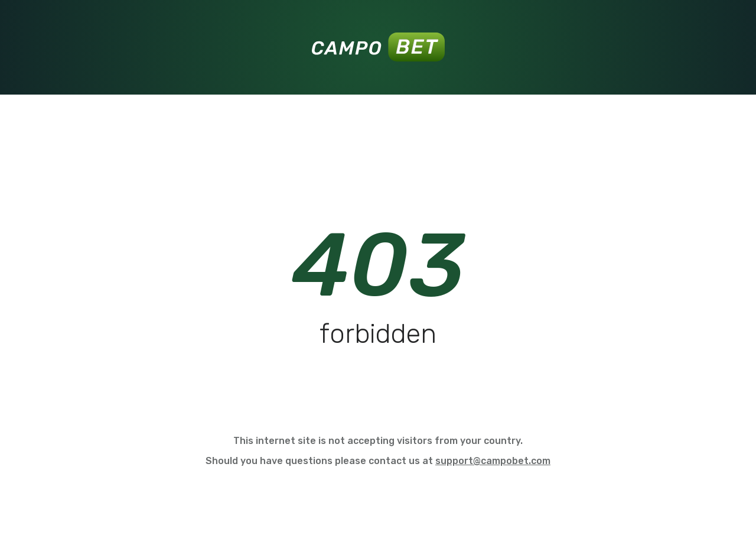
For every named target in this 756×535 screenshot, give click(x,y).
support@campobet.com (493, 461)
